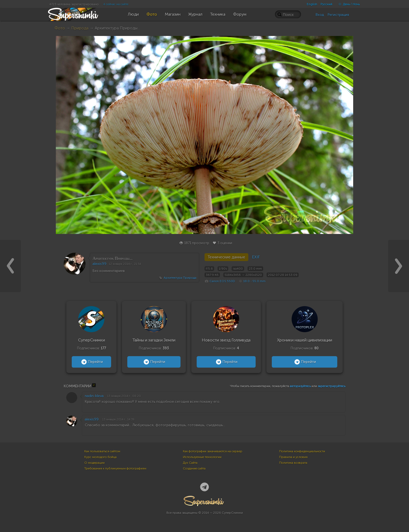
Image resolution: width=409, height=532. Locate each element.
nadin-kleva (94, 396)
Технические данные (226, 257)
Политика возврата (293, 463)
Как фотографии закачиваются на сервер (213, 451)
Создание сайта (194, 468)
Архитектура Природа (180, 278)
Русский (326, 4)
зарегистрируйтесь (332, 386)
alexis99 (100, 264)
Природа (80, 28)
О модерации (94, 463)
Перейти (91, 362)
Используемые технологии (202, 457)
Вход (320, 15)
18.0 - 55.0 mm (254, 281)
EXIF (256, 257)
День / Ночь (348, 4)
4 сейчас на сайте (116, 4)
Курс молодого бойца (100, 457)
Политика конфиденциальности (302, 451)
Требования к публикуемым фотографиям (115, 468)
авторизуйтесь (300, 386)
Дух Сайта (190, 463)
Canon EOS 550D (222, 281)
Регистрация (338, 15)
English (312, 4)
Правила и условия (293, 457)
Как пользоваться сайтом (102, 451)
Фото (60, 28)
